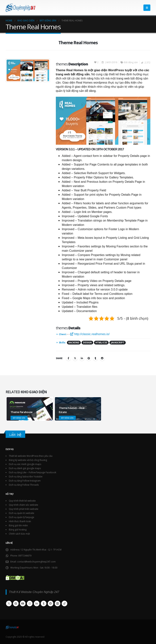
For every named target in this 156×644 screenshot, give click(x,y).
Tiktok (64, 604)
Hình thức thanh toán (20, 521)
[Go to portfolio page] (30, 409)
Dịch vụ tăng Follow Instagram (25, 481)
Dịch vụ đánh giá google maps (25, 468)
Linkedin (37, 604)
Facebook (68, 358)
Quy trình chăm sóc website (23, 505)
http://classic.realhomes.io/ (90, 334)
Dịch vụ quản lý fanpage (22, 517)
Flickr (58, 604)
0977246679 (25, 556)
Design (87, 343)
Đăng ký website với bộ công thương (28, 460)
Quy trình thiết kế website (22, 501)
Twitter (75, 358)
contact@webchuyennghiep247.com (36, 562)
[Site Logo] (21, 8)
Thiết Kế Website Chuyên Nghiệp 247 (34, 592)
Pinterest (89, 358)
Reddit (102, 358)
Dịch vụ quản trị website (22, 513)
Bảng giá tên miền (18, 525)
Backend (74, 343)
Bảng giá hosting (18, 530)
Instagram (30, 604)
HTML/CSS (101, 343)
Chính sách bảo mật (19, 534)
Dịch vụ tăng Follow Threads (24, 485)
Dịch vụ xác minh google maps (25, 464)
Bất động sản (131, 62)
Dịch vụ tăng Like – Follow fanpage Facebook (33, 472)
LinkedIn (82, 358)
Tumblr (95, 358)
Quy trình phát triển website (24, 509)
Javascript (118, 343)
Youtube (23, 604)
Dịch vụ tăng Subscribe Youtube (26, 477)
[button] (147, 8)
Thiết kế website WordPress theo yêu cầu (31, 456)
